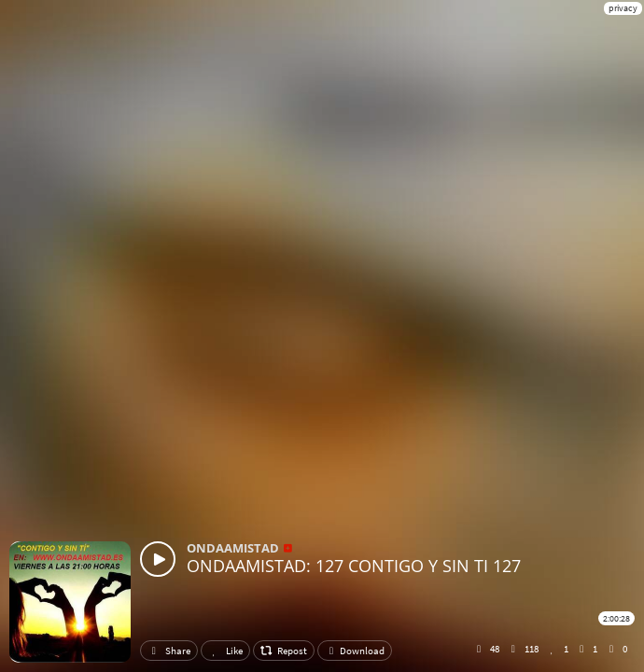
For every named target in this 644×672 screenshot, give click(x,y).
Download (355, 651)
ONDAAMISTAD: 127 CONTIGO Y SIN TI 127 (354, 566)
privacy (623, 8)
